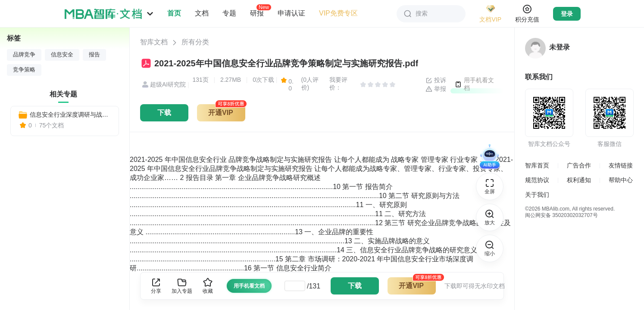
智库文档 (154, 42)
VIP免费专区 (338, 13)
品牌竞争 (24, 55)
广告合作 (579, 165)
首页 (174, 13)
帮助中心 (621, 180)
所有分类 (195, 42)
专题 (229, 13)
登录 (567, 14)
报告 (94, 55)
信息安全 (62, 55)
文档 (202, 13)
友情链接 (621, 165)
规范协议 (537, 180)
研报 (257, 13)
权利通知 (579, 180)
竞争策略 (24, 70)
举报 (436, 89)
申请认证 (291, 13)
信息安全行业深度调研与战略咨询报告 (71, 115)
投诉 (436, 81)
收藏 (208, 286)
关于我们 (537, 195)
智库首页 (537, 165)
